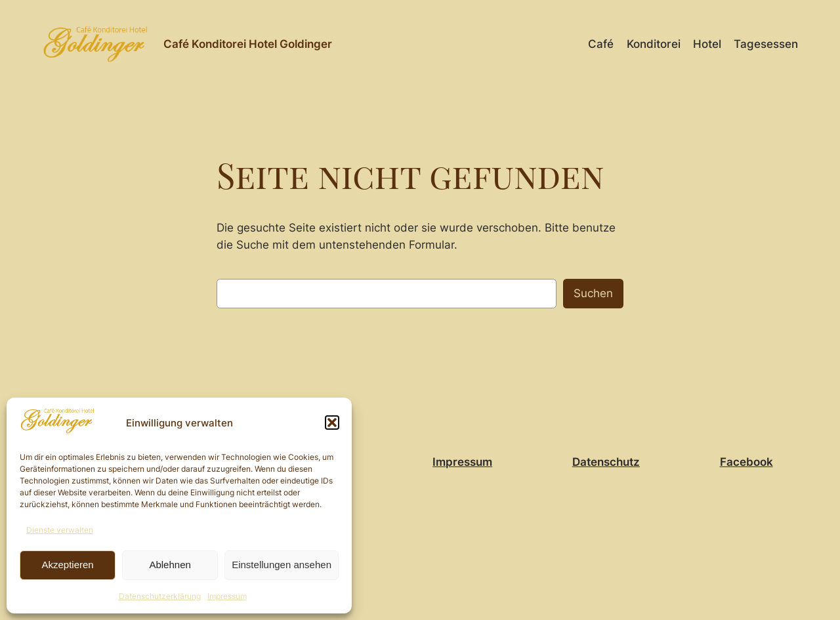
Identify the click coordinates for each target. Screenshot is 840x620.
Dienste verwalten (60, 530)
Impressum (227, 596)
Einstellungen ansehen (282, 565)
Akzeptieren (67, 565)
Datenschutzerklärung (160, 596)
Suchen (593, 293)
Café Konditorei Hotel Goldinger (248, 44)
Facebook (746, 462)
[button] (332, 423)
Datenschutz (606, 462)
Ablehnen (170, 565)
